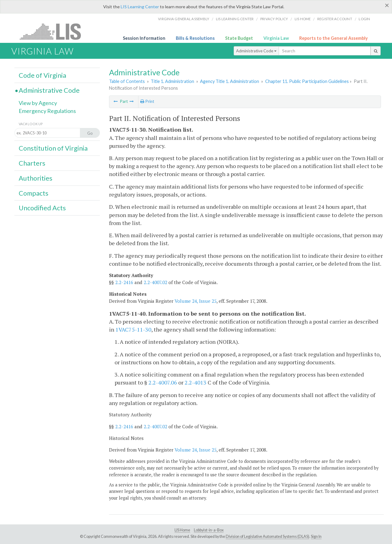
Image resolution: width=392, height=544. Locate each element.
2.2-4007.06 (163, 382)
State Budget (239, 38)
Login (364, 19)
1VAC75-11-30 (133, 329)
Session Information (144, 38)
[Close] (387, 5)
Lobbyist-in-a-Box (209, 530)
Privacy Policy (274, 19)
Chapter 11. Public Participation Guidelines (307, 81)
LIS (54, 31)
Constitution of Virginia (53, 148)
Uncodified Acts (42, 208)
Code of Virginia (42, 75)
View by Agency (38, 103)
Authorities (36, 178)
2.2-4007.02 (155, 282)
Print (147, 101)
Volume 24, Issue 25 (196, 301)
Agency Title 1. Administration (230, 81)
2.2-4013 (196, 382)
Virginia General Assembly (184, 19)
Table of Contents (127, 81)
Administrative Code (256, 51)
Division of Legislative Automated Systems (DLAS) (268, 536)
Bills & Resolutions (195, 38)
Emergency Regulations (47, 111)
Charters (32, 163)
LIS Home (182, 530)
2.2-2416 (124, 282)
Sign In (316, 536)
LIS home (303, 19)
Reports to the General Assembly (334, 38)
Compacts (34, 193)
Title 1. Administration (172, 81)
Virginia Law (276, 38)
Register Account (335, 19)
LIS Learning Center (140, 7)
